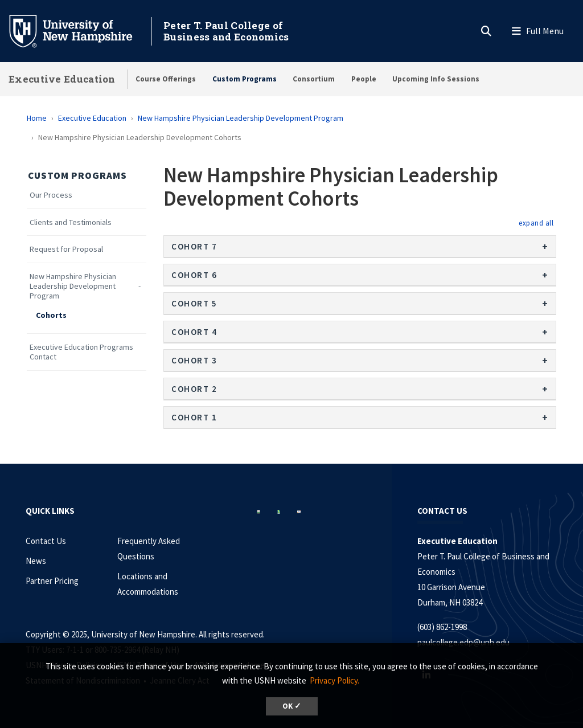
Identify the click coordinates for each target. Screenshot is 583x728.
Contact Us (46, 541)
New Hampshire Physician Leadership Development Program (241, 118)
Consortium (314, 79)
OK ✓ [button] (292, 706)
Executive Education (62, 79)
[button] (536, 223)
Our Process (51, 195)
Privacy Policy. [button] (334, 680)
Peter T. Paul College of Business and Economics (226, 31)
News (36, 561)
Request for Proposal (66, 249)
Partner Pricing (52, 581)
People (364, 79)
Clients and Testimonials (71, 222)
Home (37, 118)
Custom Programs (245, 79)
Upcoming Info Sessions (436, 79)
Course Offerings (166, 79)
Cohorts (51, 315)
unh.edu (495, 642)
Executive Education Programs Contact (81, 352)
